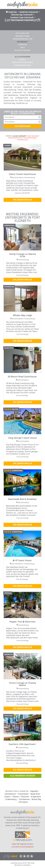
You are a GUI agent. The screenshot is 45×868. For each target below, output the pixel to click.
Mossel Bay (36, 799)
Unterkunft (23, 42)
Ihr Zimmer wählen (22, 200)
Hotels (23, 60)
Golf (23, 48)
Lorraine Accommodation (23, 847)
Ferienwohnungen (23, 65)
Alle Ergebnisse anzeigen (23, 776)
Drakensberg (11, 799)
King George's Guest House (23, 438)
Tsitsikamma (24, 799)
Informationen (22, 36)
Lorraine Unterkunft (19, 136)
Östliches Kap (22, 33)
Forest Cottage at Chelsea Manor (23, 684)
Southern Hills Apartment (22, 744)
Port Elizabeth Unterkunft (22, 20)
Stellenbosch (10, 794)
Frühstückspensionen (22, 62)
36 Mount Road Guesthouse (22, 377)
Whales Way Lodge (22, 315)
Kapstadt (34, 791)
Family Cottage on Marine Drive (23, 255)
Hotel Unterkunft (33, 136)
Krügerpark (36, 797)
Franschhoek (23, 794)
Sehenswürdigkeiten (23, 39)
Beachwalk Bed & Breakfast (22, 499)
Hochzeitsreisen (22, 50)
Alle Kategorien (23, 57)
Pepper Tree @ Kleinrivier (23, 622)
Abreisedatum (39, 122)
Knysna (16, 797)
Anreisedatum (39, 117)
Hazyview (25, 797)
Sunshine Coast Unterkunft (22, 18)
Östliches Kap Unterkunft (22, 15)
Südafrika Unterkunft (29, 12)
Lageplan (23, 45)
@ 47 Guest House (22, 560)
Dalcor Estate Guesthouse (22, 174)
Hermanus (23, 802)
